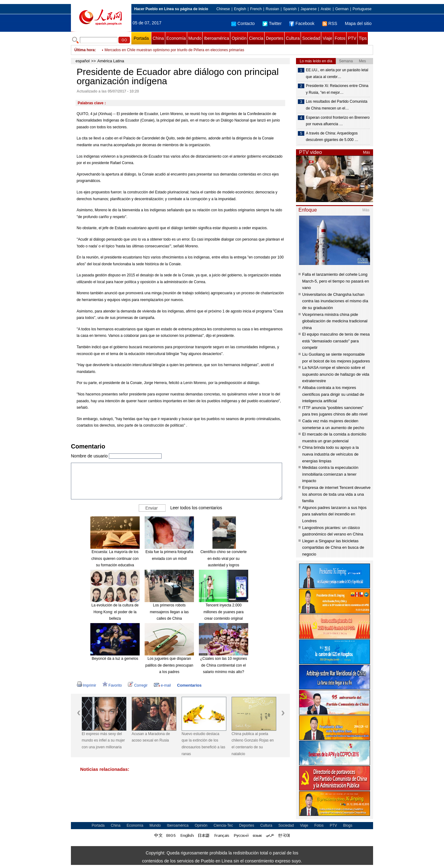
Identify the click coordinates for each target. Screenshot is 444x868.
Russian (272, 9)
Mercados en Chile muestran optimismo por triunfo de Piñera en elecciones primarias (174, 50)
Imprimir (86, 685)
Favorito (112, 685)
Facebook (302, 23)
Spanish (290, 9)
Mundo (195, 38)
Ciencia (256, 38)
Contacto (243, 23)
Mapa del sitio (358, 23)
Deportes (275, 38)
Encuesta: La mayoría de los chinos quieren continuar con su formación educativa (115, 558)
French (256, 9)
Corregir (138, 685)
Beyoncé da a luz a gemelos (115, 659)
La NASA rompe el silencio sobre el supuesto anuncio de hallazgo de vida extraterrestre (336, 374)
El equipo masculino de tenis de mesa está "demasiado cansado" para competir (336, 341)
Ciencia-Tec (223, 825)
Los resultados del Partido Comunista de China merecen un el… (337, 105)
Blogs (348, 825)
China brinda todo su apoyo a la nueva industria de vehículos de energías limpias (331, 454)
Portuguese (362, 9)
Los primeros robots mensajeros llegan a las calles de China (169, 612)
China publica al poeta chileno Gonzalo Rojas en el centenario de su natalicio (253, 744)
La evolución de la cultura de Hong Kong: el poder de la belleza (115, 612)
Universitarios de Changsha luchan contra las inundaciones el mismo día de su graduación (335, 301)
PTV (352, 38)
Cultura (293, 38)
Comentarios (189, 685)
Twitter (272, 23)
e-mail (162, 685)
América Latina (111, 61)
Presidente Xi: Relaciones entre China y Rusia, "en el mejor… (337, 89)
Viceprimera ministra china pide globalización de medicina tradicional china (335, 321)
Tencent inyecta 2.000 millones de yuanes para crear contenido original (224, 612)
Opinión (239, 38)
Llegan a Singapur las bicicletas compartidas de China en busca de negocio (333, 548)
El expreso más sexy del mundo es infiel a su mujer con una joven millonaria (103, 740)
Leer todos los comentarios (196, 508)
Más (366, 152)
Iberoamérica (216, 38)
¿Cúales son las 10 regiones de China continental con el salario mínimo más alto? (224, 665)
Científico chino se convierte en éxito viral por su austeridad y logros (224, 558)
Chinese (223, 9)
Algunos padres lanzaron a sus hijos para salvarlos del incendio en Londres (334, 514)
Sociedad (311, 38)
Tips (363, 38)
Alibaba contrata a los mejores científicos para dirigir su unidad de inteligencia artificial (333, 394)
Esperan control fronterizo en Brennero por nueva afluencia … (338, 121)
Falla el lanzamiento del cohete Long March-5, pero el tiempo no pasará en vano (336, 281)
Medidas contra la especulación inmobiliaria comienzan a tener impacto (330, 474)
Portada (141, 38)
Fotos (340, 38)
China (158, 38)
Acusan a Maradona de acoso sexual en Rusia (151, 737)
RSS (330, 23)
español (83, 61)
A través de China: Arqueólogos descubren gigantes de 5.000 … (332, 137)
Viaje (327, 38)
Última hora (84, 50)
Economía (176, 38)
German (342, 9)
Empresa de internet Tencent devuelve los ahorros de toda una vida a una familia (336, 494)
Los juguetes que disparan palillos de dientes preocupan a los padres (169, 665)
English (240, 9)
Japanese (309, 9)
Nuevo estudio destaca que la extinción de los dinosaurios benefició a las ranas (203, 744)
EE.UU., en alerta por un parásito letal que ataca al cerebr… (337, 73)
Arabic (326, 9)
